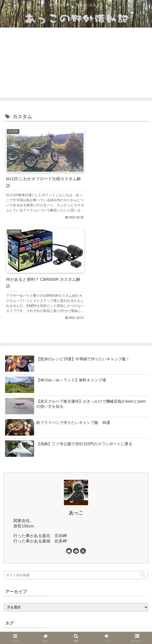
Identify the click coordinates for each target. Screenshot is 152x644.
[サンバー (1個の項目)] (134, 556)
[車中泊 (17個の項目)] (77, 531)
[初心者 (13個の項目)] (105, 531)
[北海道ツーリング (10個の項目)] (23, 540)
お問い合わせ (125, 628)
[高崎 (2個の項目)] (41, 556)
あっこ (76, 406)
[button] (143, 468)
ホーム (27, 628)
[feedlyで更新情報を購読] (76, 444)
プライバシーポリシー (76, 628)
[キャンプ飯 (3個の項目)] (134, 548)
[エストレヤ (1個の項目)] (113, 564)
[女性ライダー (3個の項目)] (59, 548)
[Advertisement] (76, 64)
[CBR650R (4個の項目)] (135, 540)
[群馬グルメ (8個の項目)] (56, 540)
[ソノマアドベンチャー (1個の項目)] (107, 572)
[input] (76, 468)
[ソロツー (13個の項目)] (133, 531)
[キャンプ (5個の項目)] (109, 540)
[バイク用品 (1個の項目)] (18, 564)
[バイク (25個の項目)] (17, 531)
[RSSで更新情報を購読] (83, 444)
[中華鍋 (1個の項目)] (42, 564)
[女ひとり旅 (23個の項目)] (47, 531)
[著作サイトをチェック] (69, 444)
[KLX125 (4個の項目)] (32, 548)
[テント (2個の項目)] (17, 556)
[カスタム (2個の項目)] (105, 556)
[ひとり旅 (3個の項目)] (108, 548)
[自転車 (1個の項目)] (35, 572)
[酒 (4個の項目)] (12, 548)
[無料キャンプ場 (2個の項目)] (72, 556)
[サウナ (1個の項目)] (137, 564)
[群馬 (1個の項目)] (62, 564)
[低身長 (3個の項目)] (85, 548)
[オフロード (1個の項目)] (85, 564)
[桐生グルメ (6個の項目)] (83, 540)
